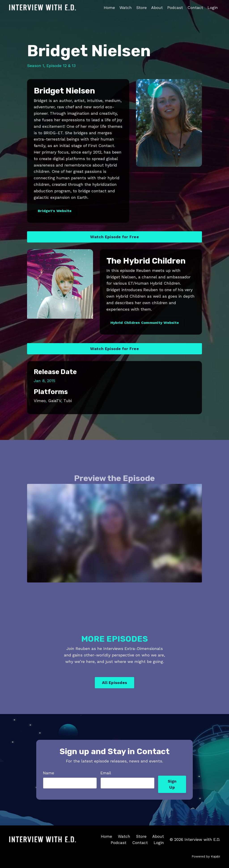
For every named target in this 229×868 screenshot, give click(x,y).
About (157, 8)
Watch (126, 8)
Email (106, 773)
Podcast (175, 8)
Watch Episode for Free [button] (114, 237)
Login (213, 8)
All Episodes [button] (114, 683)
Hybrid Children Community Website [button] (145, 323)
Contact (195, 8)
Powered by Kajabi (206, 856)
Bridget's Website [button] (55, 211)
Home (109, 8)
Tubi (68, 401)
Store (141, 8)
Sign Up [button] (172, 784)
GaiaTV (55, 401)
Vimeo (40, 401)
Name (49, 773)
